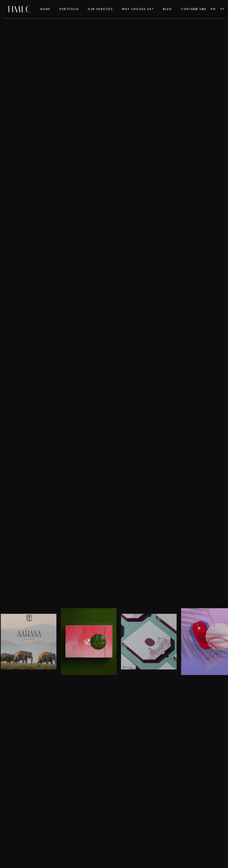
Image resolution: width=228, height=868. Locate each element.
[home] (20, 9)
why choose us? (138, 9)
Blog (168, 9)
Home (45, 9)
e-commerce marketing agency (119, 336)
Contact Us (192, 9)
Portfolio (69, 9)
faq (151, 712)
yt (222, 9)
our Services (100, 9)
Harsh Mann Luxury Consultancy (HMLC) (58, 530)
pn (213, 9)
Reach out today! (29, 543)
